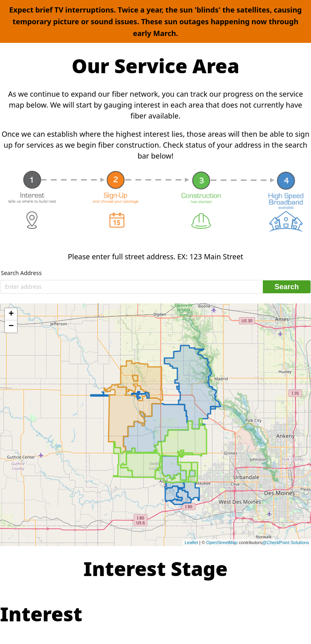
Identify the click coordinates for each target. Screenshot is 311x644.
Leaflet (191, 542)
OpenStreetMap (222, 542)
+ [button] (11, 314)
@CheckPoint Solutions (285, 542)
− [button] (11, 326)
